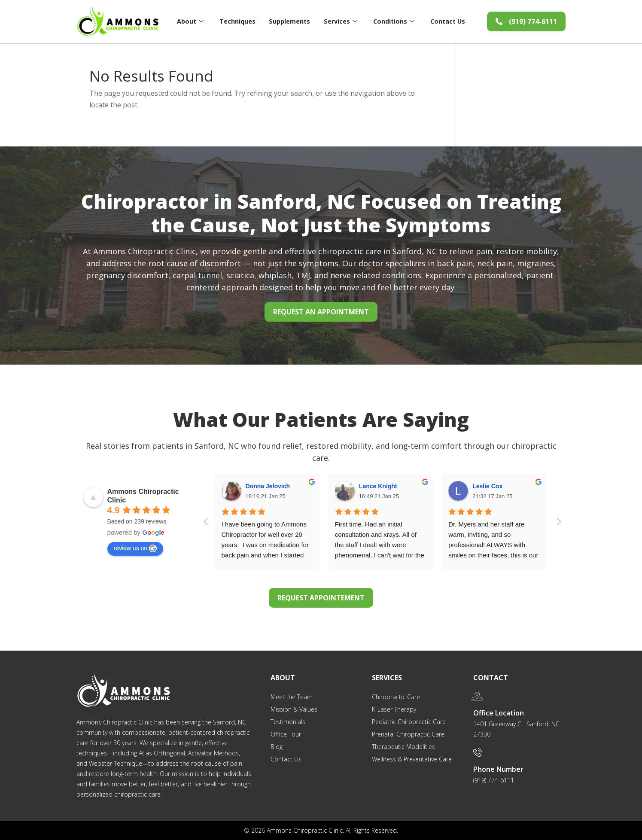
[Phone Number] (478, 752)
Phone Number (498, 769)
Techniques (236, 21)
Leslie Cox (487, 486)
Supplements (289, 21)
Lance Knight (378, 486)
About (189, 21)
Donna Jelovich (268, 486)
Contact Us (448, 21)
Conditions (394, 21)
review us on (135, 548)
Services (340, 21)
